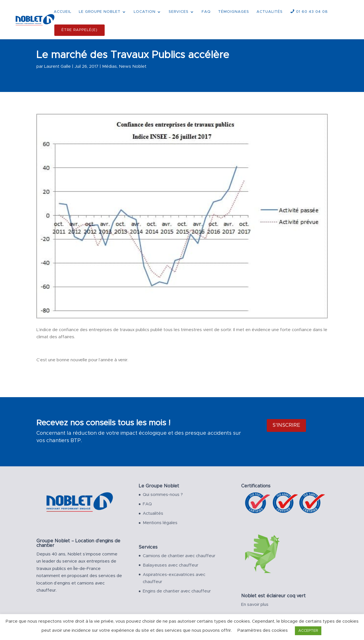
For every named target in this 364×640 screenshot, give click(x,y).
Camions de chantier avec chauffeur (179, 556)
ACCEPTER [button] (308, 631)
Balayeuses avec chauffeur (170, 565)
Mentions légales (160, 523)
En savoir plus (255, 605)
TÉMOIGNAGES (234, 12)
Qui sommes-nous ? (163, 495)
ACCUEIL (63, 12)
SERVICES (179, 12)
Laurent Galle (57, 66)
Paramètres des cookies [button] (263, 630)
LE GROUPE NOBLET (100, 12)
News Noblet (133, 66)
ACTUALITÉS (270, 12)
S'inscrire (286, 425)
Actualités (153, 513)
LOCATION (145, 12)
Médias (109, 66)
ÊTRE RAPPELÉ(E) (79, 30)
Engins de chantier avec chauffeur (177, 591)
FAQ (206, 12)
